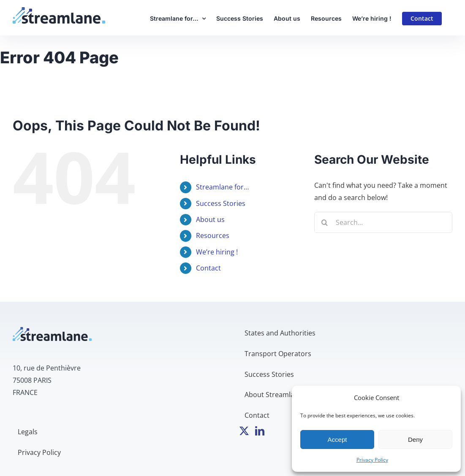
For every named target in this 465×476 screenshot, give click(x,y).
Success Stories (221, 203)
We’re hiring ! (217, 252)
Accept (337, 439)
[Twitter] (244, 431)
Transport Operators (278, 354)
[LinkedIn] (260, 431)
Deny (415, 439)
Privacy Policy (372, 460)
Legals (28, 432)
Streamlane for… (222, 187)
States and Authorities (280, 333)
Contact (208, 268)
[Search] (325, 222)
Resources (213, 235)
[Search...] (383, 222)
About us (210, 219)
